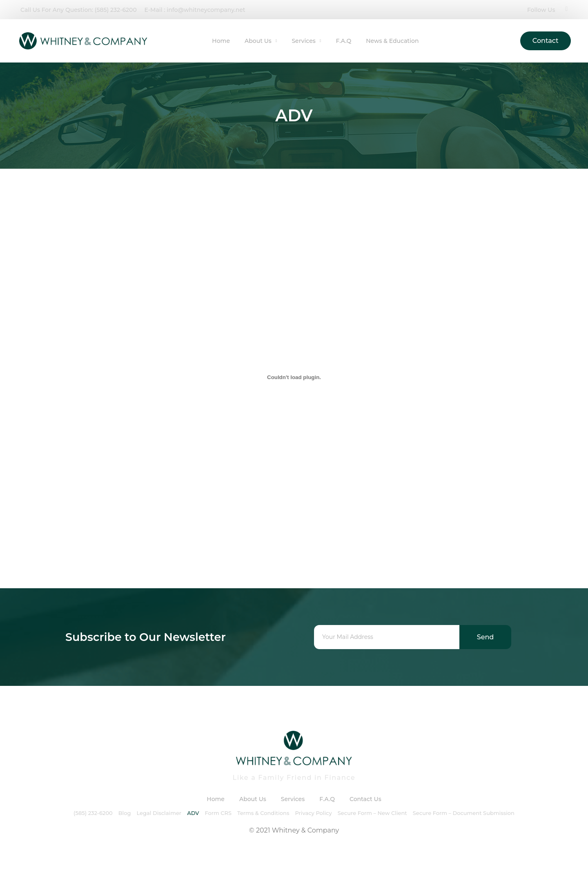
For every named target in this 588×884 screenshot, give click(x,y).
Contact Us (365, 799)
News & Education (392, 41)
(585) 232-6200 (93, 813)
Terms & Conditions (263, 813)
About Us (261, 41)
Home (221, 41)
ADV (193, 813)
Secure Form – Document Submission (464, 813)
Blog (125, 813)
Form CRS (218, 813)
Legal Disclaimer (159, 813)
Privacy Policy (313, 813)
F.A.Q (343, 41)
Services (306, 41)
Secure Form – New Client (372, 813)
